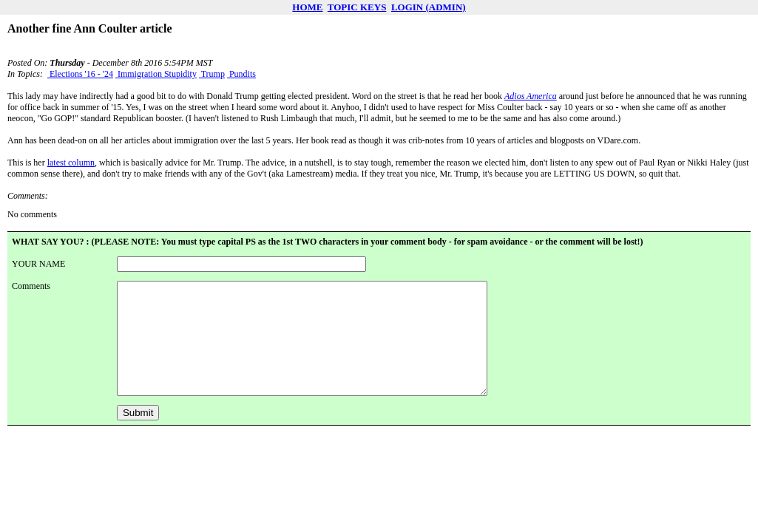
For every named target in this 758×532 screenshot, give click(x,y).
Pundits (241, 74)
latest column (71, 163)
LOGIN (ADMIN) (429, 7)
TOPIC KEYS (357, 7)
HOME (307, 7)
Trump (212, 74)
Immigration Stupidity (156, 74)
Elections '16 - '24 (80, 74)
